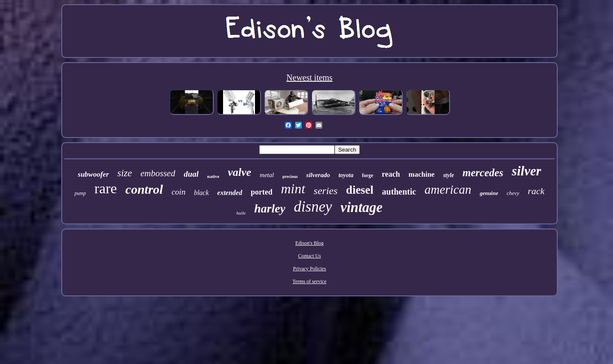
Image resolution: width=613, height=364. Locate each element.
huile (241, 213)
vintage (362, 207)
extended (230, 193)
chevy (513, 193)
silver (526, 171)
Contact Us (309, 256)
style (449, 175)
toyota (346, 175)
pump (80, 193)
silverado (318, 175)
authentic (399, 192)
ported (262, 192)
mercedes (483, 173)
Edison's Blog (310, 243)
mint (293, 189)
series (326, 191)
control (144, 189)
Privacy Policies (309, 269)
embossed (158, 173)
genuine (489, 193)
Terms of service (309, 281)
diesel (360, 190)
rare (106, 188)
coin (179, 192)
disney (313, 207)
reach (391, 174)
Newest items (309, 77)
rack (536, 191)
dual (191, 174)
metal (267, 175)
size (125, 173)
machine (422, 174)
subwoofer (93, 174)
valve (239, 172)
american (448, 189)
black (202, 193)
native (213, 176)
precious (290, 176)
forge (368, 175)
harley (270, 208)
